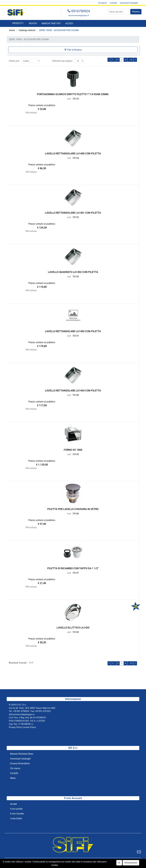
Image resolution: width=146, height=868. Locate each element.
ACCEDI (69, 23)
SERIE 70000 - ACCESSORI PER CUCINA (59, 30)
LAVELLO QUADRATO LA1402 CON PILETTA (73, 271)
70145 (76, 454)
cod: (69, 98)
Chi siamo (15, 768)
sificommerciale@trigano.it (79, 16)
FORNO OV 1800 (73, 449)
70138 (76, 394)
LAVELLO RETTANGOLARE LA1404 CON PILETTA (73, 390)
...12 (130, 59)
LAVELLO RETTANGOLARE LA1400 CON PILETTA (73, 153)
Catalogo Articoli (27, 30)
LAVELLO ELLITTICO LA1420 (73, 627)
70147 (76, 572)
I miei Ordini (16, 818)
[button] (136, 12)
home (12, 30)
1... (113, 59)
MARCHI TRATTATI (51, 23)
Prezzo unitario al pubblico (42, 105)
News (13, 778)
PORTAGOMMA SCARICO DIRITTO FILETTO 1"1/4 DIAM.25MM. (73, 94)
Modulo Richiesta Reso (22, 754)
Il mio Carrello (17, 814)
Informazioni (131, 863)
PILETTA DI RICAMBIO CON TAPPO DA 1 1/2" (73, 567)
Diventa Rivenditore (20, 764)
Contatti (113, 3)
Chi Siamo (103, 3)
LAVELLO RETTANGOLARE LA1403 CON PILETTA (73, 331)
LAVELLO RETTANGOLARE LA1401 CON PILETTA (73, 212)
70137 (76, 335)
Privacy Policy (15, 727)
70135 (76, 216)
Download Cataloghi (129, 3)
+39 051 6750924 (21, 711)
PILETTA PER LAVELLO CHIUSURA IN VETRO (73, 508)
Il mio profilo (16, 809)
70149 (76, 631)
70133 (76, 98)
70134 (76, 157)
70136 (76, 276)
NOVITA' (33, 23)
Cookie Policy (29, 727)
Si (119, 863)
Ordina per (14, 60)
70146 (76, 513)
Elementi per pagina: (63, 60)
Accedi (13, 804)
